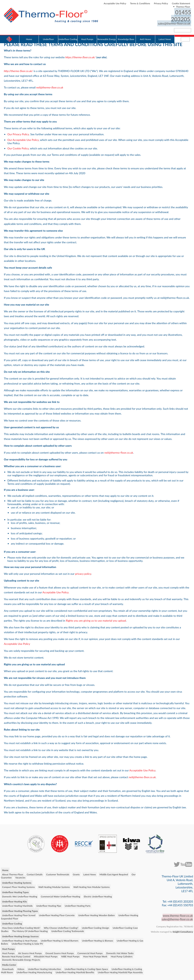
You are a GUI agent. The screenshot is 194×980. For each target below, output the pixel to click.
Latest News (165, 32)
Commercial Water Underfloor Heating (60, 896)
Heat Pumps (87, 32)
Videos (20, 968)
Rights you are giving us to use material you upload (96, 620)
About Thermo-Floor (12, 873)
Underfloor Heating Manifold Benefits (75, 972)
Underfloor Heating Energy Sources (20, 935)
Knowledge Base (126, 32)
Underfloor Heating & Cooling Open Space (86, 968)
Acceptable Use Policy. (56, 592)
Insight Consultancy (183, 931)
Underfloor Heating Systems (17, 882)
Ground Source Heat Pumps (59, 952)
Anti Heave (145, 32)
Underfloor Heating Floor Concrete (56, 914)
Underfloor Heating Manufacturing (34, 972)
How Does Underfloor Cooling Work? (21, 927)
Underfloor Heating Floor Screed (19, 914)
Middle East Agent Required (113, 873)
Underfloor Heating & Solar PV (27, 943)
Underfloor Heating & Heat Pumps (19, 940)
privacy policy (83, 573)
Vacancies (20, 877)
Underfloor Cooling (68, 32)
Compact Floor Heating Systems (18, 886)
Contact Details (34, 873)
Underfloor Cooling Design (95, 927)
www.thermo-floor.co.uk (178, 915)
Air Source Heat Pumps (30, 952)
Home (29, 32)
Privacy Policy (161, 3)
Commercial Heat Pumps (89, 952)
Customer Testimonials (57, 873)
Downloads (8, 968)
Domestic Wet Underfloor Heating (19, 896)
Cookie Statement (181, 3)
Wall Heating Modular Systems (54, 886)
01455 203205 (171, 12)
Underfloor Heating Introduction (44, 968)
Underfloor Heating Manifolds (17, 905)
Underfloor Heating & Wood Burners (59, 940)
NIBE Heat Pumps (60, 956)
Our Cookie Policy (18, 148)
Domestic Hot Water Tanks (119, 952)
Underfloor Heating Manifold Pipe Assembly (120, 972)
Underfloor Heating (48, 33)
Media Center (9, 964)
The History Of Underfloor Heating (30, 930)
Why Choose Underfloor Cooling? (61, 927)
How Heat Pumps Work (85, 956)
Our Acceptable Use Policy (23, 139)
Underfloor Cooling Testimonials (67, 930)
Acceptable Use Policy (115, 3)
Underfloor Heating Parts (77, 905)
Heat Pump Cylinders (111, 956)
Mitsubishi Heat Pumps (36, 956)
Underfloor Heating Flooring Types (20, 910)
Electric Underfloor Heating (97, 896)
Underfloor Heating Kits (14, 901)
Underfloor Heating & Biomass (97, 940)
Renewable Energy (107, 32)
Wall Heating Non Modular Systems (91, 886)
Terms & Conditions (140, 3)
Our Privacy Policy (18, 134)
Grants (76, 873)
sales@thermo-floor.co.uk (175, 16)
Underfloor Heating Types (15, 891)
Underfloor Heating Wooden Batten (96, 914)
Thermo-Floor (183, 7)
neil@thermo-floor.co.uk (119, 452)
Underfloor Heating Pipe (48, 905)
